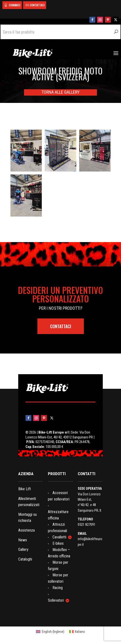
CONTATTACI (37, 5)
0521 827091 (87, 525)
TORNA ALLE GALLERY (61, 92)
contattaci (61, 326)
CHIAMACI (14, 5)
